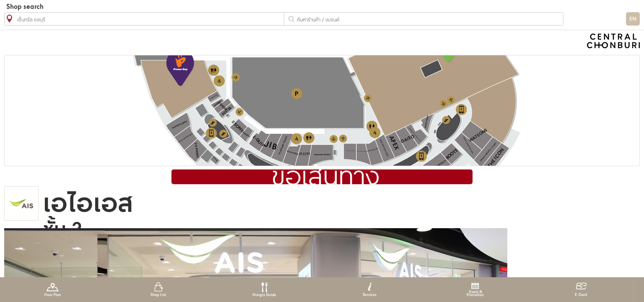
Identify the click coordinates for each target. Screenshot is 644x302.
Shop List (158, 290)
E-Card (581, 290)
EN (633, 19)
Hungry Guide (264, 290)
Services (370, 290)
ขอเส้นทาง (326, 178)
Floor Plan (53, 290)
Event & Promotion (475, 290)
